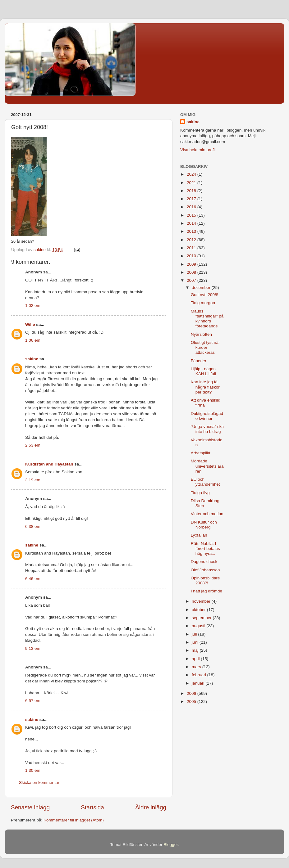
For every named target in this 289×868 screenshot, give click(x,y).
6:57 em (33, 701)
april (196, 659)
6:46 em (33, 579)
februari (200, 675)
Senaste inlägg (30, 807)
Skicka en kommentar (39, 783)
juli (195, 634)
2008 (192, 272)
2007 (192, 280)
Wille (30, 324)
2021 (192, 183)
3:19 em (33, 480)
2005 (192, 702)
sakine (32, 359)
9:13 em (33, 648)
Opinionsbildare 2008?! (205, 580)
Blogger (171, 845)
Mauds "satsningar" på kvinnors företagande (207, 319)
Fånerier (199, 361)
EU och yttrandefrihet (205, 482)
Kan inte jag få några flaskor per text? (205, 387)
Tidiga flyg (200, 493)
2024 (192, 174)
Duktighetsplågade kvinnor (207, 416)
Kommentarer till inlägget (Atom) (74, 820)
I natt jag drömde (206, 591)
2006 (192, 693)
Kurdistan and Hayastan (49, 464)
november (202, 601)
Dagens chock (204, 562)
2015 (192, 215)
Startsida (92, 807)
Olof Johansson (205, 570)
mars (197, 667)
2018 (192, 191)
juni (196, 642)
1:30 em (33, 770)
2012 (192, 240)
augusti (199, 626)
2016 (192, 207)
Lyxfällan (199, 535)
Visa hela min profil (198, 150)
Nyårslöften (201, 334)
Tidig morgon (203, 303)
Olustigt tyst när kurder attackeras (205, 347)
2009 (192, 264)
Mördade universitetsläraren (207, 466)
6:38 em (33, 526)
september (202, 618)
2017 (192, 199)
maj (196, 650)
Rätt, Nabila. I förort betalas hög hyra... (205, 549)
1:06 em (33, 340)
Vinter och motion (207, 514)
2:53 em (33, 445)
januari (199, 683)
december (202, 288)
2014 (192, 223)
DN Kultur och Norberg (204, 525)
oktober (199, 610)
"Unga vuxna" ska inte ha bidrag (207, 429)
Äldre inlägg (151, 807)
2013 (192, 231)
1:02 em (33, 306)
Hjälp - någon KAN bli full (203, 371)
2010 (192, 256)
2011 (192, 248)
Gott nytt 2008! (205, 295)
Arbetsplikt (201, 453)
